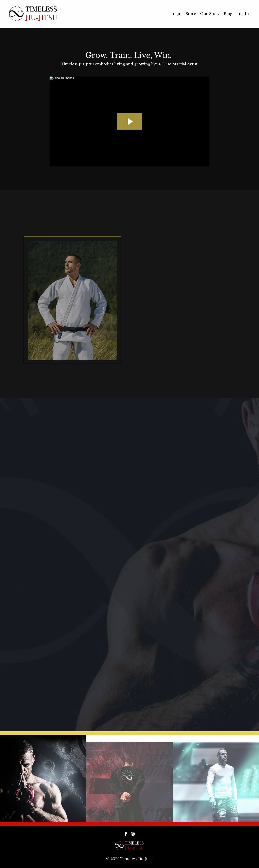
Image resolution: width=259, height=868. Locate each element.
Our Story (210, 14)
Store (191, 14)
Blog (228, 14)
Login (176, 14)
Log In (243, 14)
